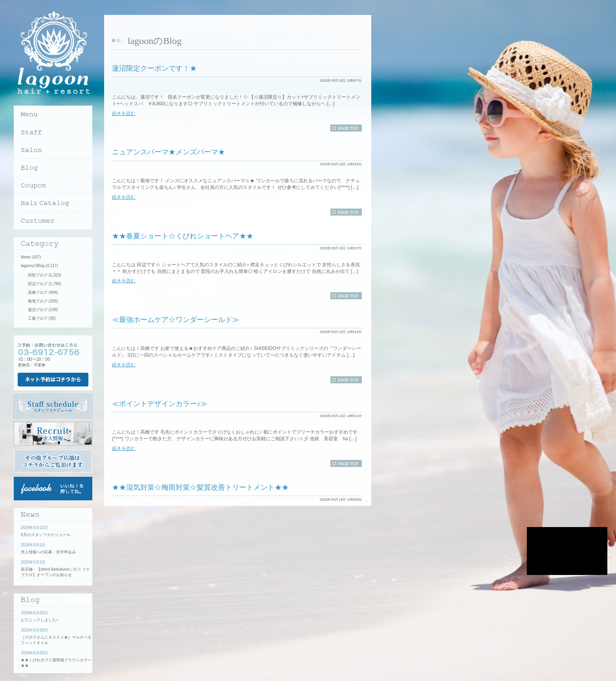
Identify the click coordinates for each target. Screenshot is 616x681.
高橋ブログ (38, 292)
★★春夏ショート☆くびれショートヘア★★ (183, 236)
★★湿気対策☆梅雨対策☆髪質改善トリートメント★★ (200, 487)
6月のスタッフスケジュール (46, 535)
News (26, 257)
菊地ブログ (38, 301)
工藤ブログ (38, 318)
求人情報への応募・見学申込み (48, 552)
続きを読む (124, 113)
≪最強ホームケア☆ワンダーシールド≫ (176, 320)
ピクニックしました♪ (39, 620)
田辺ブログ (38, 284)
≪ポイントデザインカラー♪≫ (160, 404)
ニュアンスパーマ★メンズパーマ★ (169, 152)
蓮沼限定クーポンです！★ (154, 68)
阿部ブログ (38, 275)
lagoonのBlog (33, 266)
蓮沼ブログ (38, 310)
